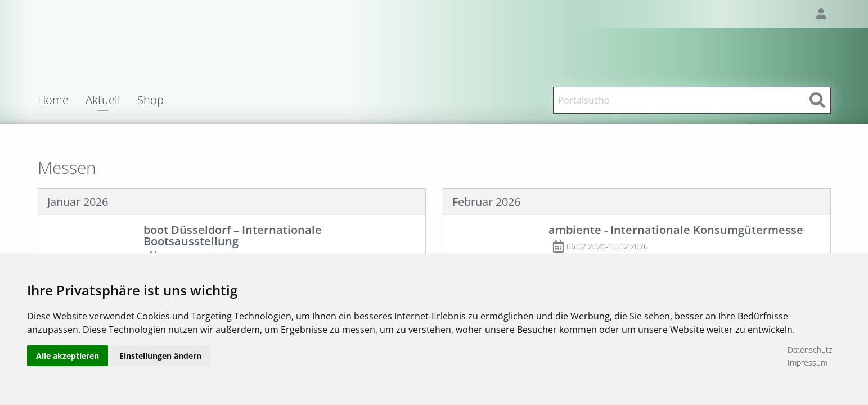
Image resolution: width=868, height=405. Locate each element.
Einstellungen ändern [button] (160, 356)
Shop (150, 100)
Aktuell (103, 101)
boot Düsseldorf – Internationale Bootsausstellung (233, 235)
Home (53, 100)
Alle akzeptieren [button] (68, 356)
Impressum (808, 363)
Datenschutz (810, 350)
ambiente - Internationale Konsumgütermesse (676, 230)
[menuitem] (62, 100)
